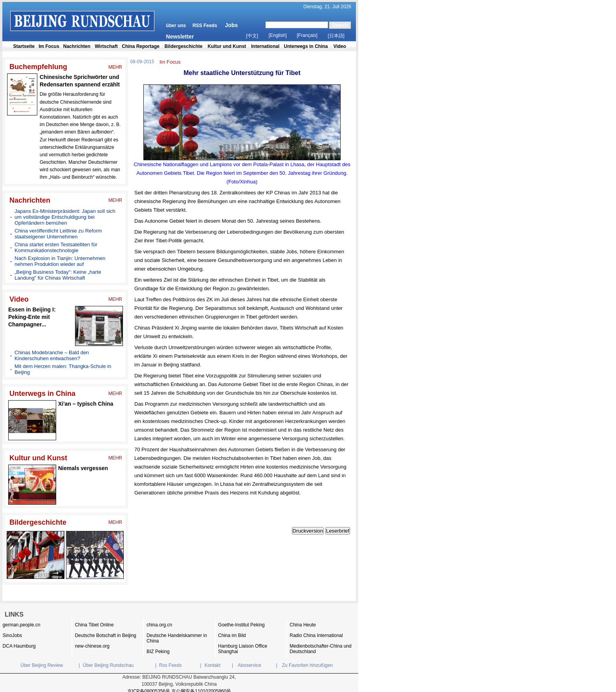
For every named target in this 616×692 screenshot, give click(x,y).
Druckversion (308, 531)
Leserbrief (338, 531)
